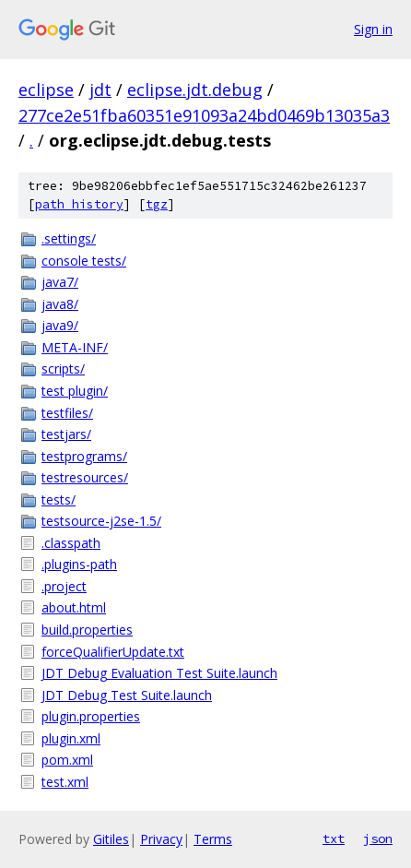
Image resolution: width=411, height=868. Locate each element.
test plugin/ (75, 391)
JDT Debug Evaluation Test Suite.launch (159, 673)
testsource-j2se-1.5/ (101, 521)
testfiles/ (67, 413)
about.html (74, 607)
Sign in (373, 29)
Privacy (161, 839)
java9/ (60, 325)
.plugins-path (79, 564)
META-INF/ (75, 347)
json (378, 838)
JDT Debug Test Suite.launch (127, 695)
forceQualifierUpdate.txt (113, 652)
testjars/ (66, 434)
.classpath (71, 543)
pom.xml (67, 760)
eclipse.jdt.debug (195, 89)
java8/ (60, 304)
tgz (157, 204)
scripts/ (63, 369)
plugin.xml (71, 738)
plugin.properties (91, 716)
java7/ (60, 282)
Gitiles (111, 839)
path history (79, 204)
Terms (213, 839)
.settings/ (69, 238)
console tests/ (84, 261)
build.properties (87, 630)
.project (64, 586)
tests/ (59, 499)
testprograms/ (84, 456)
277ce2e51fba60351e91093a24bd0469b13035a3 (204, 115)
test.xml (65, 782)
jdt (100, 89)
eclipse (46, 89)
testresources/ (85, 477)
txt (334, 838)
